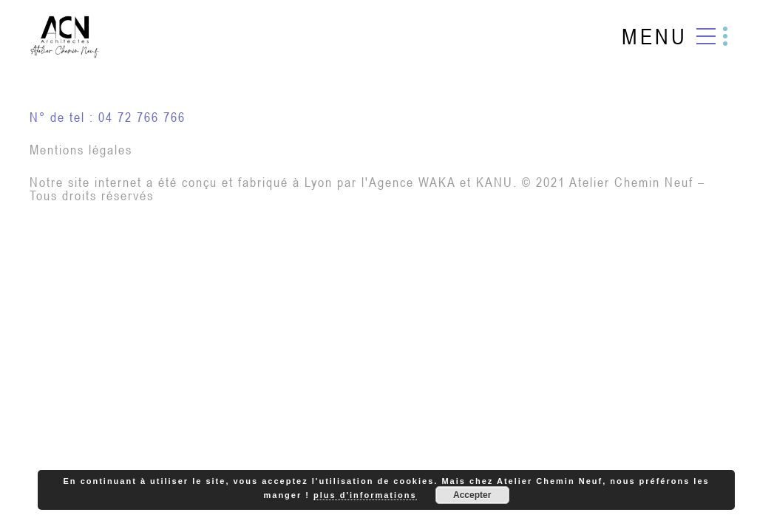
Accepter (472, 495)
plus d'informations (365, 495)
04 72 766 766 (142, 117)
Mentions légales (81, 150)
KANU (495, 182)
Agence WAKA (412, 182)
